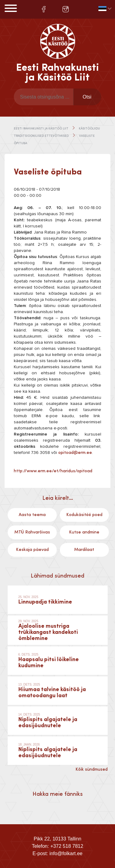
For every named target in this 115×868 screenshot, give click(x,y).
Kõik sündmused (92, 769)
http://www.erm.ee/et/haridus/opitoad (53, 471)
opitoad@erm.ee (75, 453)
